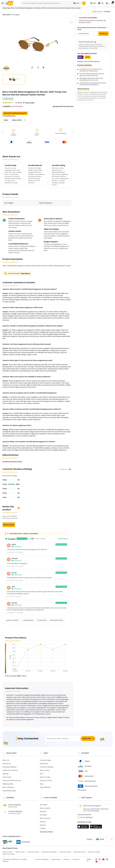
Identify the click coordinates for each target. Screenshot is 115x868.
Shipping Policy (8, 784)
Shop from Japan (33, 852)
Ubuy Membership (9, 791)
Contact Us (7, 764)
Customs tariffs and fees (12, 781)
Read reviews (63, 539)
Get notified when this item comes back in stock (92, 29)
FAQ (41, 774)
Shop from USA (7, 852)
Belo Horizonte (45, 818)
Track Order (7, 777)
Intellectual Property (10, 770)
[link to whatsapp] (32, 68)
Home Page (6, 8)
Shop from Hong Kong (49, 852)
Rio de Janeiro (45, 808)
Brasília (43, 822)
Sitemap (6, 774)
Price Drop (8, 99)
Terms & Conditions (42, 859)
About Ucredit (45, 777)
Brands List (44, 764)
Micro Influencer (8, 787)
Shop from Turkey (94, 852)
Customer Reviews (47, 767)
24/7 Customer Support (92, 806)
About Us (6, 760)
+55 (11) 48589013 (86, 817)
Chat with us (25, 273)
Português (16, 15)
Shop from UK (20, 852)
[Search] (84, 3)
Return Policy (45, 770)
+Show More (82, 790)
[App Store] (83, 827)
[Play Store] (96, 827)
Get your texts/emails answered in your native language (96, 810)
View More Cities (46, 832)
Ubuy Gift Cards (46, 781)
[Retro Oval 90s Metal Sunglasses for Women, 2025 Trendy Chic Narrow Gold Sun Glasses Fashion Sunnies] (38, 45)
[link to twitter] (44, 68)
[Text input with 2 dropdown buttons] (47, 3)
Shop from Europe (8, 854)
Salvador (43, 812)
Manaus (43, 825)
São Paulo (44, 805)
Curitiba (43, 828)
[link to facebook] (38, 68)
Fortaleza (43, 815)
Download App (45, 760)
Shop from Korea (65, 852)
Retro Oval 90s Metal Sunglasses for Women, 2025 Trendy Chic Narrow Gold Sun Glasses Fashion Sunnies (46, 8)
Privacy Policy (56, 859)
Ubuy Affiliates (45, 787)
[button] (93, 3)
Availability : (7, 106)
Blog (42, 784)
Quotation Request (9, 767)
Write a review (9, 525)
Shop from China (79, 852)
